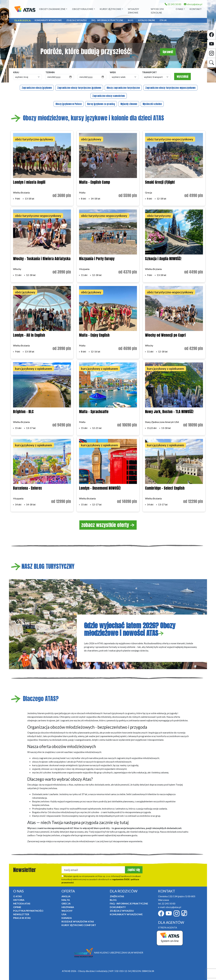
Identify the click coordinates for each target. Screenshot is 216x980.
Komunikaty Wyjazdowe (48, 20)
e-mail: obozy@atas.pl (170, 907)
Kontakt (196, 9)
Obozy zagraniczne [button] (52, 9)
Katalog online (146, 20)
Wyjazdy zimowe (133, 11)
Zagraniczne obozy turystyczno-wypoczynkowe (170, 88)
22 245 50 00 (173, 4)
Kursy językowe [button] (110, 9)
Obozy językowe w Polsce (69, 104)
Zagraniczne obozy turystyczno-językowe (79, 88)
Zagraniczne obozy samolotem (109, 96)
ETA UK (163, 20)
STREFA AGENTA (168, 927)
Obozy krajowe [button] (83, 9)
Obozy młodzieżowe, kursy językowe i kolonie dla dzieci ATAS (87, 118)
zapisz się (134, 870)
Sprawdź (168, 52)
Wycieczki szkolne (157, 11)
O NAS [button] (179, 9)
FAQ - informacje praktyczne (107, 20)
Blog (130, 20)
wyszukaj (182, 76)
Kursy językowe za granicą (101, 104)
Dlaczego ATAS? (35, 699)
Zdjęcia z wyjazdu (77, 20)
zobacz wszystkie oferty (108, 525)
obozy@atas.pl (193, 4)
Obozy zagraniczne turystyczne (123, 88)
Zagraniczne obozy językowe (37, 88)
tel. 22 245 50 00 (167, 903)
